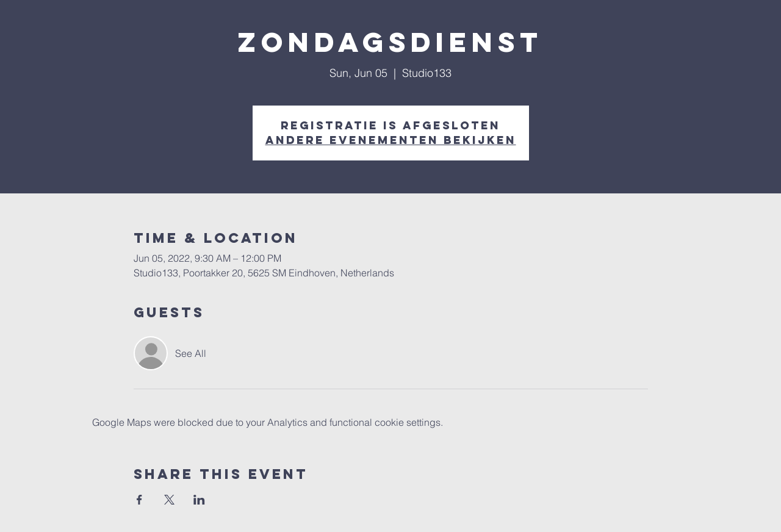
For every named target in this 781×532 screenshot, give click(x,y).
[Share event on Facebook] (139, 500)
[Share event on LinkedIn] (199, 500)
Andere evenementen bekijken (391, 140)
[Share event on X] (169, 500)
